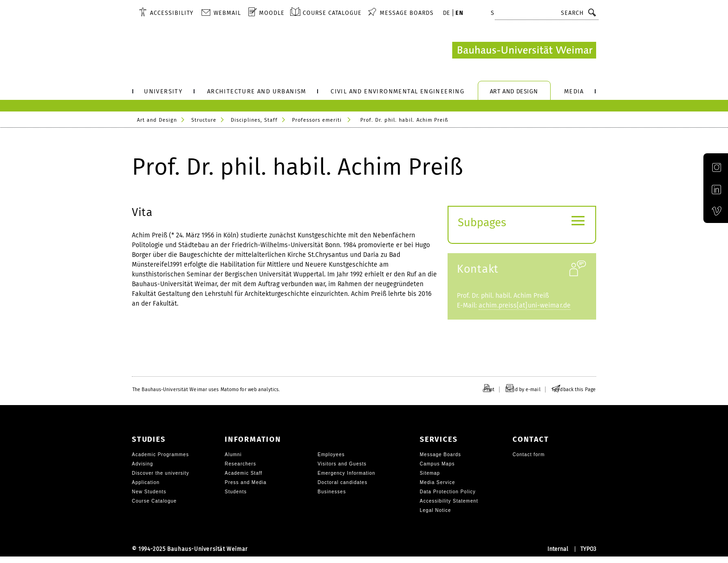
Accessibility (172, 13)
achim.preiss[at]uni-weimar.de (525, 312)
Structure (204, 120)
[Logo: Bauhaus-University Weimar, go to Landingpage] (524, 50)
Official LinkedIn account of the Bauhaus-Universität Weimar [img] (710, 200)
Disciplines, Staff (254, 120)
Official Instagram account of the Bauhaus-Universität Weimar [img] (710, 177)
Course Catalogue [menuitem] (332, 13)
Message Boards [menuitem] (407, 13)
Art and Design (157, 120)
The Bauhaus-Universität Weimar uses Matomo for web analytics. (206, 396)
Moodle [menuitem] (272, 13)
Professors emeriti (317, 120)
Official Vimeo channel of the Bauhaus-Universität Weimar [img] (710, 223)
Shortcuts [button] (508, 13)
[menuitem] (166, 13)
